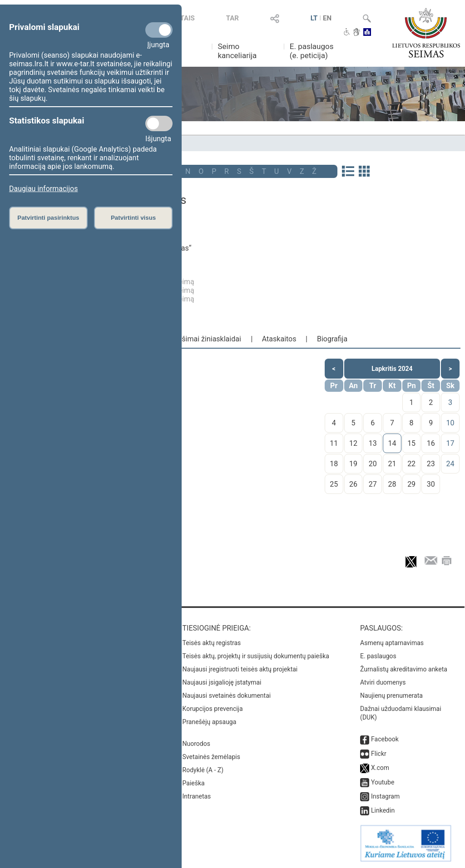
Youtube (383, 782)
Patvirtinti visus (133, 218)
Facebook (385, 739)
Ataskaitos (279, 339)
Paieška (194, 783)
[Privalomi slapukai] (159, 30)
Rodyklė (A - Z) (203, 770)
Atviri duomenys (383, 682)
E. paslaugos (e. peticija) (312, 51)
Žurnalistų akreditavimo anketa (404, 669)
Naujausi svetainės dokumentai (227, 695)
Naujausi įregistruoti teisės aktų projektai (240, 669)
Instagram (385, 796)
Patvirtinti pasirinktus (48, 218)
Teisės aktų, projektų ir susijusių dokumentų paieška (256, 656)
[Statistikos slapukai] (159, 123)
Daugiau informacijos (43, 189)
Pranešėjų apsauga (210, 722)
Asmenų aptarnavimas (392, 643)
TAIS (188, 18)
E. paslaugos (378, 656)
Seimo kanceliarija (237, 51)
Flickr (379, 754)
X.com (380, 768)
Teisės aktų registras (212, 643)
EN (327, 18)
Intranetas (197, 796)
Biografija (332, 339)
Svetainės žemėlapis (211, 757)
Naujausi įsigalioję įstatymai (222, 682)
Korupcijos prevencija (213, 709)
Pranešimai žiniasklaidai (202, 339)
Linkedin (383, 810)
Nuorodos (196, 744)
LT (314, 18)
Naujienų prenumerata (391, 695)
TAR (232, 18)
